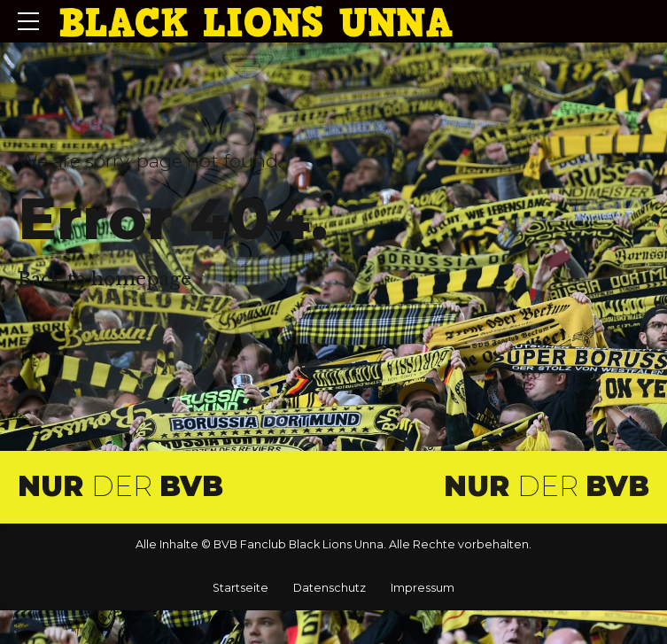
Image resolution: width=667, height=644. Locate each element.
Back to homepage (105, 279)
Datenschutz (330, 588)
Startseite (240, 588)
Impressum (423, 588)
